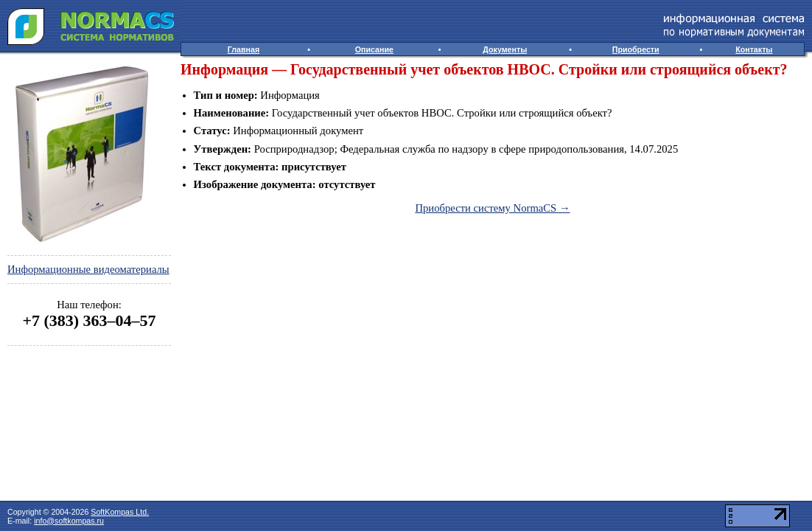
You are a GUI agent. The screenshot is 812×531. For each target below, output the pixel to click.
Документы (505, 49)
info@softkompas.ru (69, 521)
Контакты (754, 49)
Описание (374, 49)
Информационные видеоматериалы (88, 269)
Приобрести (636, 49)
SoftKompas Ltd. (120, 512)
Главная (244, 49)
